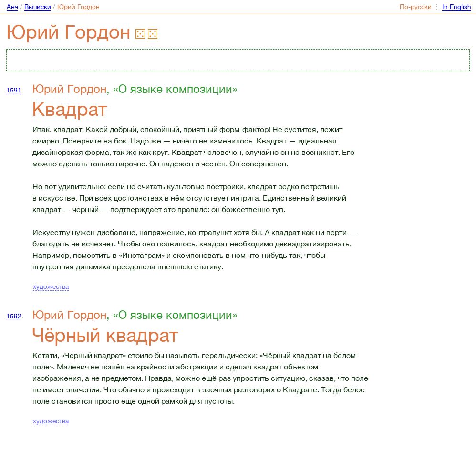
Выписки (38, 7)
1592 (14, 316)
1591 (14, 90)
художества (51, 286)
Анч (12, 7)
